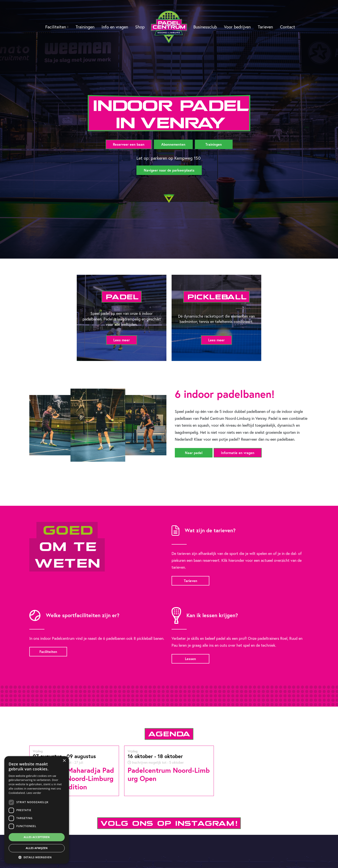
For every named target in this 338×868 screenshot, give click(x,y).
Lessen (190, 659)
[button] (37, 857)
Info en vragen (115, 27)
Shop (140, 27)
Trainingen (85, 27)
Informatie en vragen (238, 453)
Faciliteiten (48, 652)
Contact (288, 27)
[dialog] (37, 810)
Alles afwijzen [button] (37, 848)
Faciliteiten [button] (56, 27)
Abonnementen (173, 144)
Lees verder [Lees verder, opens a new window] (34, 793)
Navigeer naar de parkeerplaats (169, 170)
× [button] (64, 761)
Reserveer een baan (129, 144)
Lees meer (122, 340)
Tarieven (265, 27)
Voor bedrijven (237, 27)
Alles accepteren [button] (37, 837)
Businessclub (205, 27)
